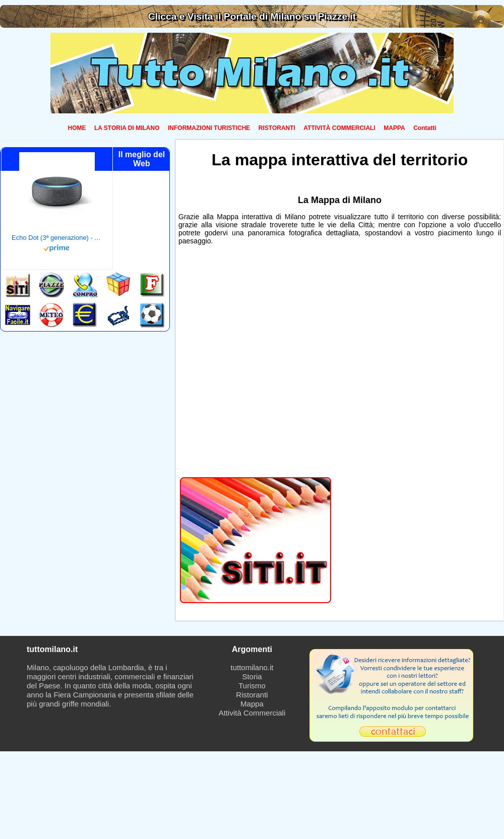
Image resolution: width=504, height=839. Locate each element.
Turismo (252, 686)
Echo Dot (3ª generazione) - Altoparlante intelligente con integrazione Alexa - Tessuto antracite (57, 238)
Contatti (425, 128)
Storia (252, 676)
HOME (77, 128)
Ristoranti (252, 695)
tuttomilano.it (252, 667)
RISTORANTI (277, 128)
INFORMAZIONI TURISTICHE (209, 128)
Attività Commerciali (252, 713)
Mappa (252, 704)
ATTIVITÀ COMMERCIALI (339, 128)
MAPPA (394, 128)
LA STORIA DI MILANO (127, 128)
